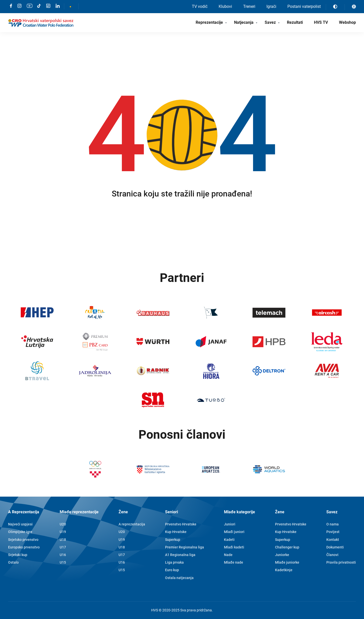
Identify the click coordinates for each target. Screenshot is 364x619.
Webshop (347, 22)
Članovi (332, 555)
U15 (63, 562)
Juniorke (282, 555)
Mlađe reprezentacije (79, 512)
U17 (63, 547)
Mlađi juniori (234, 532)
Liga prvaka (174, 562)
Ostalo (13, 562)
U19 (63, 532)
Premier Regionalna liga (185, 547)
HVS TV (321, 22)
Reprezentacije (209, 22)
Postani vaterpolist (304, 6)
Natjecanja (244, 22)
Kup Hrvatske (176, 532)
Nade (228, 555)
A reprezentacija (132, 524)
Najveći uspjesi (20, 524)
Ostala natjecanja (179, 578)
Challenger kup (287, 547)
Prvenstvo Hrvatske (181, 524)
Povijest (333, 532)
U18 (63, 540)
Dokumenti (335, 547)
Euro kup (172, 570)
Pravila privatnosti (341, 562)
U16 (63, 555)
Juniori (230, 524)
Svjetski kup (18, 555)
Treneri (249, 6)
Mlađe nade (234, 562)
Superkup (173, 540)
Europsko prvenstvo (24, 547)
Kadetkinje (284, 570)
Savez (270, 22)
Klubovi (225, 6)
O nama (333, 524)
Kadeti (229, 540)
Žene (123, 512)
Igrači (271, 6)
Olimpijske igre (20, 532)
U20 (63, 524)
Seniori (172, 512)
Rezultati (295, 22)
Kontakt (333, 540)
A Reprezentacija (24, 512)
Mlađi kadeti (234, 547)
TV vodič (200, 6)
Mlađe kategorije (240, 512)
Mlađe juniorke (287, 562)
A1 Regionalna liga (180, 555)
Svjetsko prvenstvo (23, 540)
